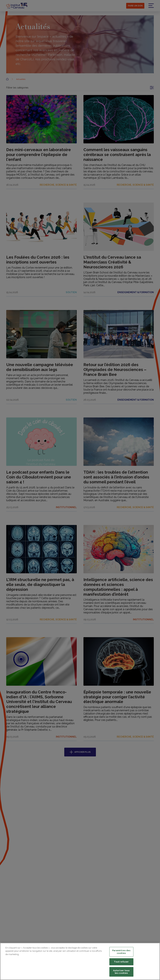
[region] (80, 961)
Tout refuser (121, 962)
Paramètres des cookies (121, 952)
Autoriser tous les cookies (121, 972)
